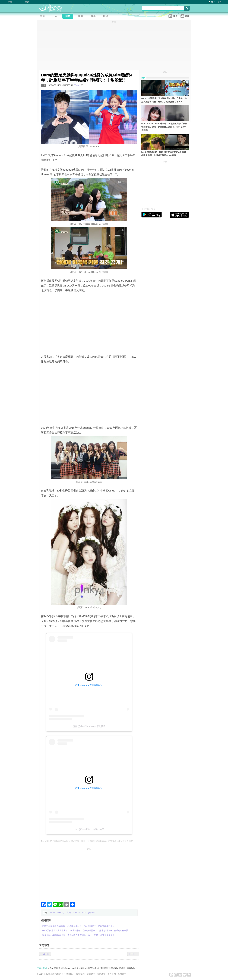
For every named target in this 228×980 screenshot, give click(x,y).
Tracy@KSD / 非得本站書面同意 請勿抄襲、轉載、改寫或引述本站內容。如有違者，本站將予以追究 (87, 841)
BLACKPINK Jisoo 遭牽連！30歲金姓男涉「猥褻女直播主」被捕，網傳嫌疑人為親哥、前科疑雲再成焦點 (164, 127)
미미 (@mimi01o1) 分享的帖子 (89, 829)
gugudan (92, 912)
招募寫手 (122, 974)
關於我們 (80, 974)
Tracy (77, 85)
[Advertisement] (89, 874)
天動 (69, 912)
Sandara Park (79, 912)
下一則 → (133, 954)
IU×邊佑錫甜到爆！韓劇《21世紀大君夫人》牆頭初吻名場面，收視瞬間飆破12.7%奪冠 (164, 154)
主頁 (39, 968)
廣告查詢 (112, 974)
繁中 (213, 2)
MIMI (52, 912)
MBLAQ (61, 912)
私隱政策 (101, 974)
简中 (220, 2)
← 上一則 (45, 954)
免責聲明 (91, 974)
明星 (44, 85)
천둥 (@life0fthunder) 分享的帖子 (89, 726)
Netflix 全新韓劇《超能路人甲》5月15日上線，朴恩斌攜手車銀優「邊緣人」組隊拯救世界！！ (164, 100)
